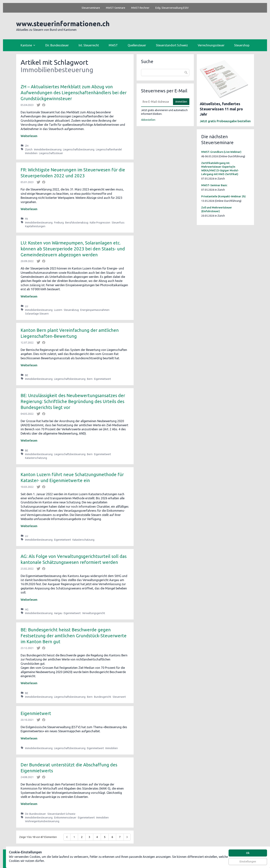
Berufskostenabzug (77, 223)
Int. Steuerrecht (89, 45)
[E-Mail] (156, 102)
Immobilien (31, 153)
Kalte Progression (100, 223)
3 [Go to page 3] (89, 837)
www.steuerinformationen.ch (63, 24)
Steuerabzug (71, 310)
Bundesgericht (103, 697)
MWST (113, 45)
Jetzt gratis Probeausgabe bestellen (225, 121)
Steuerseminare (91, 8)
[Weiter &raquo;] (127, 837)
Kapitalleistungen (35, 226)
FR (26, 219)
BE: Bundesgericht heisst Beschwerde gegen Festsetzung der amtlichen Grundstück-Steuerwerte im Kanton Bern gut (74, 636)
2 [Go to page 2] (82, 837)
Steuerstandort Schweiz (172, 45)
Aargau (58, 613)
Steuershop (242, 45)
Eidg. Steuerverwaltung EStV (172, 8)
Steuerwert (119, 697)
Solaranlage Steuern (37, 314)
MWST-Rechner (140, 8)
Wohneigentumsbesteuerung (42, 821)
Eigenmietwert (102, 379)
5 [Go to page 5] (105, 837)
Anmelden (181, 102)
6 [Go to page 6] (112, 837)
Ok (248, 853)
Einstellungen (248, 862)
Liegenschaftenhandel (109, 149)
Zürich (29, 149)
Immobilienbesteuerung (48, 149)
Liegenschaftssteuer (51, 153)
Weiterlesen (29, 136)
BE (27, 375)
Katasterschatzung (36, 458)
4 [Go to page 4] (97, 837)
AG (27, 609)
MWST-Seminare (116, 8)
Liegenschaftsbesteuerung (79, 149)
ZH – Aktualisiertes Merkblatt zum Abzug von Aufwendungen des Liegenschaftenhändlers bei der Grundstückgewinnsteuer (74, 93)
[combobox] (165, 73)
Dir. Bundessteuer (57, 45)
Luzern (58, 310)
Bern (90, 379)
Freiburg (59, 223)
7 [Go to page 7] (120, 837)
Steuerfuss (118, 223)
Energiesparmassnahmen (95, 310)
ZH (27, 146)
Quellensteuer (137, 45)
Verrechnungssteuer (211, 45)
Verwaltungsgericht (94, 613)
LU (27, 306)
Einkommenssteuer (65, 818)
